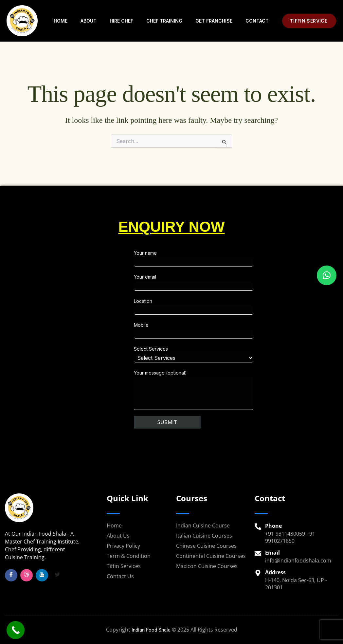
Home (61, 21)
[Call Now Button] (16, 630)
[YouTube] (42, 575)
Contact (257, 21)
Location (232, 306)
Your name (232, 258)
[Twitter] (57, 575)
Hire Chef (121, 21)
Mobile (232, 330)
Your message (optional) (232, 390)
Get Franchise (214, 21)
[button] (309, 21)
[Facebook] (11, 575)
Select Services (232, 354)
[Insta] (27, 575)
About (89, 21)
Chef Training (164, 21)
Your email (232, 282)
